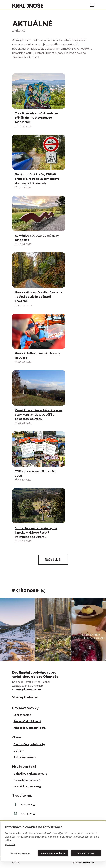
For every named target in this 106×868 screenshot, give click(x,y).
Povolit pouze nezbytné (53, 853)
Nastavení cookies (20, 854)
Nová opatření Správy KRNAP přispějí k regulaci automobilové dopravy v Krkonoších (37, 179)
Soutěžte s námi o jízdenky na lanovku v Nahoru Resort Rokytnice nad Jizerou (36, 532)
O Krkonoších (22, 715)
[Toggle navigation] (91, 5)
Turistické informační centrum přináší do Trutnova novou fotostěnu (36, 118)
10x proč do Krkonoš (27, 721)
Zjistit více (10, 844)
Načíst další (53, 559)
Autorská (25, 757)
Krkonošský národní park (30, 728)
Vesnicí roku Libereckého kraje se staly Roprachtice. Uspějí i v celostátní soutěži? (38, 415)
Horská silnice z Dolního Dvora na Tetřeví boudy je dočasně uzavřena (38, 297)
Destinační (29, 744)
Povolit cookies (86, 853)
